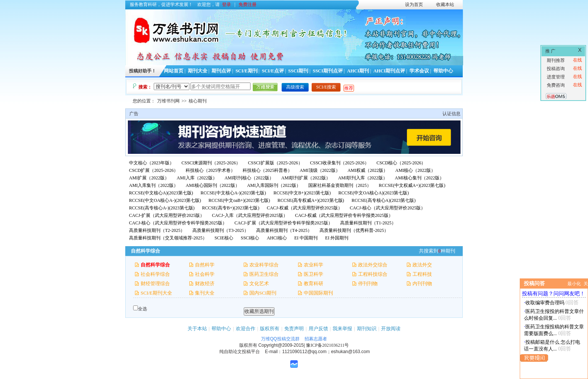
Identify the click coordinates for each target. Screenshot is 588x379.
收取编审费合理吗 (545, 303)
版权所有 (270, 329)
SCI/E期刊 (247, 71)
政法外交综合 (373, 265)
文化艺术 (259, 283)
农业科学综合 (264, 265)
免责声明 (294, 329)
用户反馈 (318, 329)
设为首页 (414, 5)
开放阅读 (391, 329)
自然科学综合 (155, 265)
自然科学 (205, 265)
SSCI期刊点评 (328, 71)
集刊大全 (205, 293)
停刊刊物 (368, 283)
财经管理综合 (155, 283)
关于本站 (197, 329)
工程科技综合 (373, 274)
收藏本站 (445, 5)
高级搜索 (295, 87)
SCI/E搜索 (326, 87)
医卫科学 (313, 274)
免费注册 (247, 5)
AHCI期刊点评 (389, 71)
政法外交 (422, 265)
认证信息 (451, 114)
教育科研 (313, 283)
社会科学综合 (155, 274)
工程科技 (422, 274)
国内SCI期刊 (263, 293)
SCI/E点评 (273, 71)
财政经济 (205, 283)
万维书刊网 (168, 101)
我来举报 (342, 329)
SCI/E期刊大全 (156, 293)
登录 (226, 5)
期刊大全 (198, 71)
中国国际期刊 (318, 293)
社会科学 (205, 274)
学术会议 (419, 71)
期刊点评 (221, 71)
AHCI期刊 (358, 71)
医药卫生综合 (264, 274)
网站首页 (174, 71)
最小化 (574, 284)
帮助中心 (443, 71)
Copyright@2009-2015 (281, 345)
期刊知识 (367, 329)
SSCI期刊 (298, 71)
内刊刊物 (422, 283)
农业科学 (313, 265)
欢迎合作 (246, 329)
